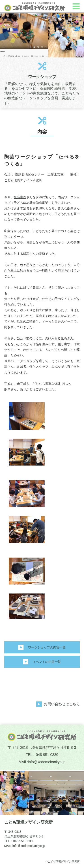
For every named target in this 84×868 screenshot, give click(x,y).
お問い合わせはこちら (62, 704)
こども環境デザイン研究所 (28, 822)
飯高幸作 (20, 197)
